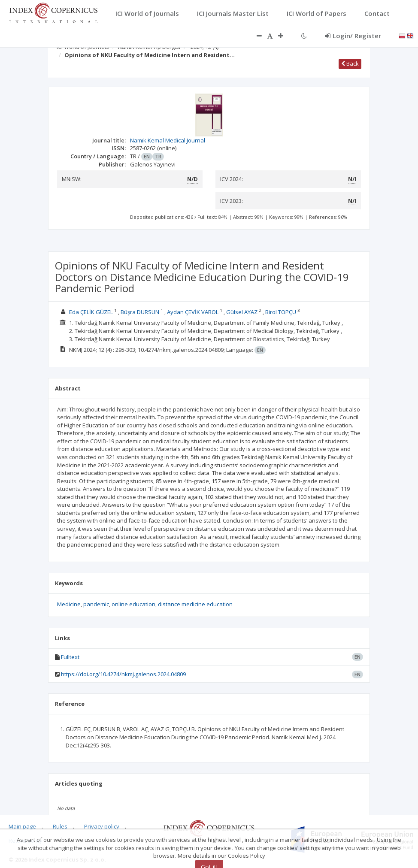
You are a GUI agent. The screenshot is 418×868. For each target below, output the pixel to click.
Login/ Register (353, 36)
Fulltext (70, 657)
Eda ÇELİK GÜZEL (91, 312)
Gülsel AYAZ (242, 312)
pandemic (96, 604)
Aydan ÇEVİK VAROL (193, 312)
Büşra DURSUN (140, 312)
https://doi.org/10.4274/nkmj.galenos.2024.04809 (123, 674)
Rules (60, 826)
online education (133, 604)
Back (350, 64)
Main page (22, 826)
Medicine (69, 604)
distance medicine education (195, 604)
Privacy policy (102, 826)
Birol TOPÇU (281, 312)
